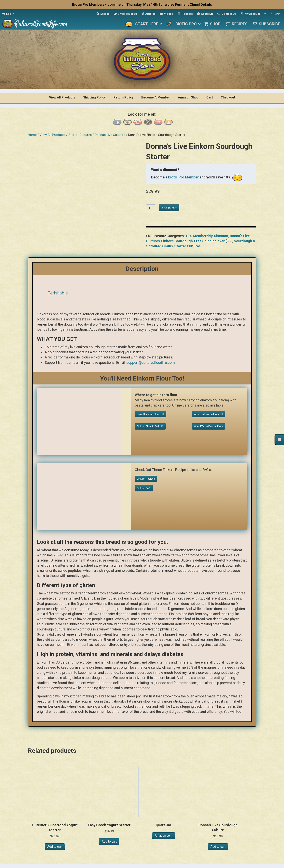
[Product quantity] (151, 208)
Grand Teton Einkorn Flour (209, 426)
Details (206, 4)
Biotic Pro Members (88, 4)
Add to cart (169, 208)
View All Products (53, 135)
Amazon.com (164, 836)
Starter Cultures (80, 135)
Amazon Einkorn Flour (209, 414)
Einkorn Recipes (146, 479)
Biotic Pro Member (183, 177)
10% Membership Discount (207, 236)
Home (32, 135)
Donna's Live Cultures (110, 135)
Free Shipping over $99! (213, 241)
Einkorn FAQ (144, 488)
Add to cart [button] (55, 847)
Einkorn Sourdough (177, 241)
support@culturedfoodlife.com (151, 363)
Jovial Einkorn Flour (151, 414)
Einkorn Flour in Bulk (150, 426)
